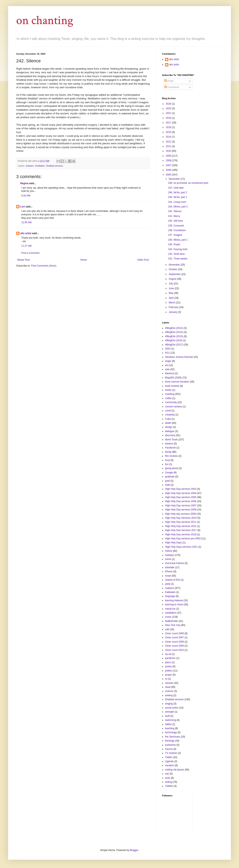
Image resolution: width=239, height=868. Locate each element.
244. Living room (177, 202)
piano (168, 662)
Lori (23, 207)
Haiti (168, 485)
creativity (170, 415)
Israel (168, 576)
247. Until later (176, 188)
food (167, 460)
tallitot (168, 724)
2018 (169, 118)
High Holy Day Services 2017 (181, 530)
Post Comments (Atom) (44, 266)
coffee (168, 398)
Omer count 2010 (174, 650)
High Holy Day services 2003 (181, 489)
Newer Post (23, 260)
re (166, 679)
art (166, 365)
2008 (169, 160)
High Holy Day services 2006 (181, 501)
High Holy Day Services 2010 (181, 518)
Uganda (169, 761)
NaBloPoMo (172, 621)
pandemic (170, 658)
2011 (169, 146)
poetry (168, 666)
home (168, 559)
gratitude (170, 477)
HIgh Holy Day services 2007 (181, 506)
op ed (168, 654)
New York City (173, 625)
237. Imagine (175, 235)
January (173, 312)
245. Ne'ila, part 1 (178, 197)
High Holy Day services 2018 (181, 534)
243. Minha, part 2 (178, 207)
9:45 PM (26, 196)
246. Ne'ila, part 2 (178, 192)
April (171, 298)
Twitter (169, 757)
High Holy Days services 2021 (181, 547)
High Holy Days (173, 543)
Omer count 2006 (174, 633)
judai (168, 584)
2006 (169, 170)
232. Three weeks (178, 259)
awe (167, 369)
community (171, 402)
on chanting (45, 20)
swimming (170, 720)
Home (84, 260)
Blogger (134, 850)
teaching (170, 728)
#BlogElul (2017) (174, 345)
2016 (169, 127)
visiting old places (175, 770)
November (175, 265)
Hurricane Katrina (174, 563)
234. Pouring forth (178, 249)
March (172, 303)
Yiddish (169, 786)
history (169, 551)
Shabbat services (55, 166)
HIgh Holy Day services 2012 (181, 526)
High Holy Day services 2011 (181, 522)
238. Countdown (177, 230)
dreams (169, 444)
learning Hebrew (174, 600)
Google (169, 473)
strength (169, 712)
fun (167, 464)
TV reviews (171, 753)
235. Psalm (174, 244)
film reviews (171, 456)
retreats (169, 683)
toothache (170, 745)
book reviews (172, 386)
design (169, 427)
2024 (169, 104)
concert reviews (173, 407)
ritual (168, 687)
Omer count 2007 (174, 637)
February (174, 307)
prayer (169, 675)
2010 (169, 151)
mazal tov (170, 609)
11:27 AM (26, 246)
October (173, 269)
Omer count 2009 (174, 646)
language (170, 596)
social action (172, 708)
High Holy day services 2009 (180, 514)
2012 (169, 142)
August (173, 279)
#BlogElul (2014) (174, 332)
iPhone (169, 572)
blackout (170, 373)
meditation (40, 166)
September (175, 274)
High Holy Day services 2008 (181, 510)
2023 (169, 108)
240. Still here (176, 221)
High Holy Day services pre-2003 (183, 539)
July (171, 284)
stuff (167, 716)
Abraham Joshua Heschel (179, 357)
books (168, 390)
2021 (169, 113)
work (168, 778)
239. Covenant (176, 226)
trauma (169, 749)
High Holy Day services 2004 (181, 493)
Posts (169, 81)
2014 (169, 137)
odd (167, 629)
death (168, 423)
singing (169, 704)
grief (167, 481)
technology (171, 732)
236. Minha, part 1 (178, 240)
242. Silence (175, 211)
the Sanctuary (173, 737)
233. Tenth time (176, 254)
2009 (169, 156)
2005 (169, 175)
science (169, 691)
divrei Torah (171, 440)
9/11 (167, 353)
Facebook (170, 448)
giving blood (172, 468)
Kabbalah (170, 592)
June (172, 288)
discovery (170, 435)
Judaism (30, 166)
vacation (170, 765)
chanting (170, 394)
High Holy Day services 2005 (181, 497)
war (167, 774)
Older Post (143, 260)
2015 (169, 132)
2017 (169, 123)
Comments (172, 87)
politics (169, 671)
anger (168, 361)
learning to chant (174, 605)
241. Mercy (174, 216)
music (168, 617)
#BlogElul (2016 (174, 340)
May (171, 293)
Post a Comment (30, 253)
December (175, 179)
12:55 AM (26, 222)
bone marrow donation (177, 382)
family (168, 452)
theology (170, 741)
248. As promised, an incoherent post (188, 183)
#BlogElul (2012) (174, 328)
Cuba (168, 419)
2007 (169, 165)
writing (169, 782)
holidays (170, 555)
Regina (24, 183)
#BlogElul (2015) (174, 336)
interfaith (170, 567)
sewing (169, 695)
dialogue (170, 431)
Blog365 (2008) (173, 378)
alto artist (26, 233)
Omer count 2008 (174, 642)
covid (168, 411)
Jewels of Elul (172, 580)
